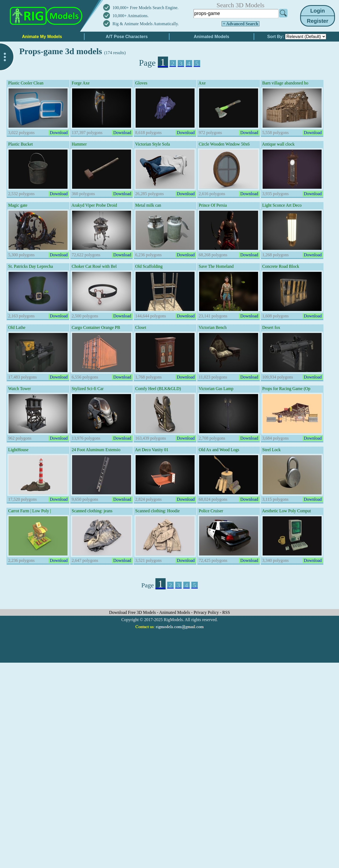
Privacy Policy (207, 612)
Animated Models (175, 612)
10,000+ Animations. (131, 16)
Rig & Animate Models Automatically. (146, 24)
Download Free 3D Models (133, 612)
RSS (226, 612)
